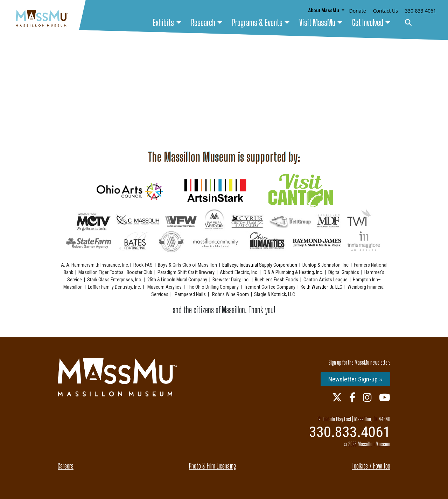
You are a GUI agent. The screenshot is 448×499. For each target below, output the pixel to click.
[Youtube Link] (385, 397)
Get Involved (368, 23)
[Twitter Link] (337, 397)
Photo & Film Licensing (213, 466)
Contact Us (386, 11)
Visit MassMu (317, 23)
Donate (358, 11)
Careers (66, 466)
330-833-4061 (421, 11)
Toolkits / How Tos (371, 466)
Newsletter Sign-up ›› (355, 379)
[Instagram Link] (367, 397)
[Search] (408, 23)
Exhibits (163, 23)
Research (203, 23)
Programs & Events (257, 23)
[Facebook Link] (352, 397)
